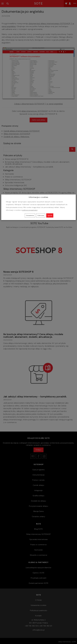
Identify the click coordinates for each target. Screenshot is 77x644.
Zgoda (50, 215)
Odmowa (41, 215)
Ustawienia (30, 215)
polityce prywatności (30, 210)
